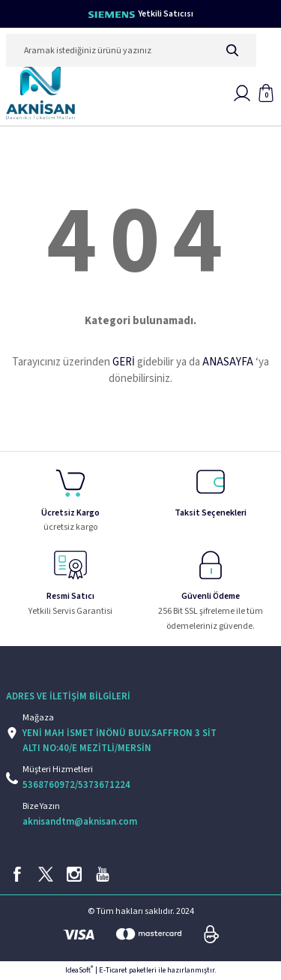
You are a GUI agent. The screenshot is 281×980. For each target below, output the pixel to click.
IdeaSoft (79, 970)
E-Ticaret (113, 970)
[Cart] (266, 93)
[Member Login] (242, 93)
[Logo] (40, 93)
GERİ (124, 362)
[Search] (131, 50)
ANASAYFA (228, 362)
